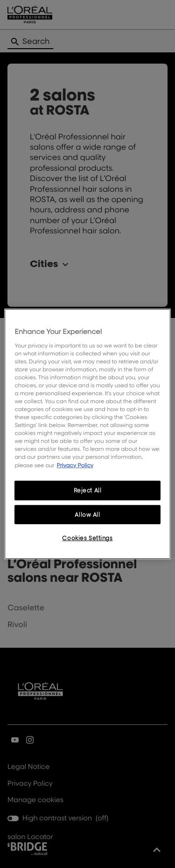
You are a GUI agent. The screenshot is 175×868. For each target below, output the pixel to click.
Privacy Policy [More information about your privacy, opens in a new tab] (75, 465)
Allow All (87, 514)
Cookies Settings (87, 538)
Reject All (88, 490)
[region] (87, 434)
